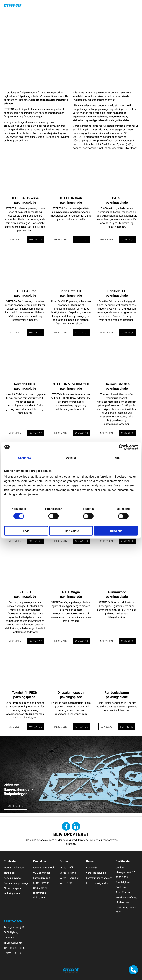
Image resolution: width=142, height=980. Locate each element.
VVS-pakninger (42, 873)
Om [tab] (117, 458)
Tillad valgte (71, 531)
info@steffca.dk (13, 943)
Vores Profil (66, 868)
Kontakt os (35, 240)
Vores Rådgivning (96, 873)
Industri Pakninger (14, 868)
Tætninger (10, 873)
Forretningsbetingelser (99, 878)
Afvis (26, 531)
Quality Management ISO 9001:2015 (126, 872)
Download (106, 727)
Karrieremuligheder (97, 883)
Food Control (123, 892)
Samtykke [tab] (25, 458)
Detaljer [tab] (71, 458)
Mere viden (15, 240)
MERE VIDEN (15, 806)
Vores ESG (92, 868)
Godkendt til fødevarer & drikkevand (40, 893)
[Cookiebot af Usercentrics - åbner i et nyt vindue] (122, 447)
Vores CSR (66, 883)
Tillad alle (116, 531)
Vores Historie (68, 873)
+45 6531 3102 (17, 948)
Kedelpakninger (13, 878)
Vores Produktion (69, 878)
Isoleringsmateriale (44, 868)
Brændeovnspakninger (17, 883)
